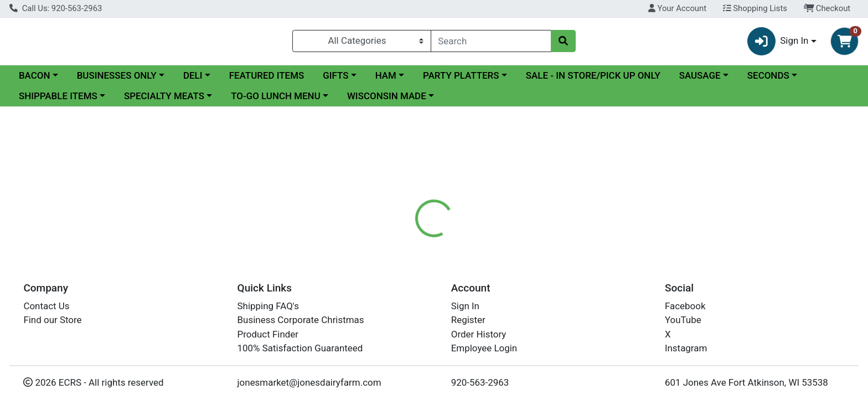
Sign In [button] (778, 44)
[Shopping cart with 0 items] (844, 44)
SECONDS (768, 80)
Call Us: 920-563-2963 (56, 8)
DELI (193, 80)
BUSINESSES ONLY (117, 80)
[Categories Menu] (361, 43)
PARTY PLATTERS (461, 80)
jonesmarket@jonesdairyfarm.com (309, 382)
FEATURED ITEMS (267, 80)
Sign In (465, 306)
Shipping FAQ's (268, 306)
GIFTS (335, 80)
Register (468, 320)
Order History (479, 334)
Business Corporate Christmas (301, 320)
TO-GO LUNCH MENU (276, 101)
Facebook (685, 306)
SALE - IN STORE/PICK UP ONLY (593, 80)
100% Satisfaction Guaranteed (300, 348)
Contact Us (46, 306)
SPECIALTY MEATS (164, 101)
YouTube (683, 320)
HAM (386, 80)
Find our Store (52, 320)
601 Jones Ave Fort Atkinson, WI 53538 (746, 382)
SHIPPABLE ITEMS (58, 101)
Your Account (677, 8)
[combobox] (491, 43)
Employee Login (484, 348)
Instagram (686, 348)
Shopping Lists (755, 8)
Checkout (827, 8)
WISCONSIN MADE (387, 101)
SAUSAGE (700, 80)
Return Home (434, 186)
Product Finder (268, 334)
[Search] (491, 43)
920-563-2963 (480, 382)
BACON (35, 80)
